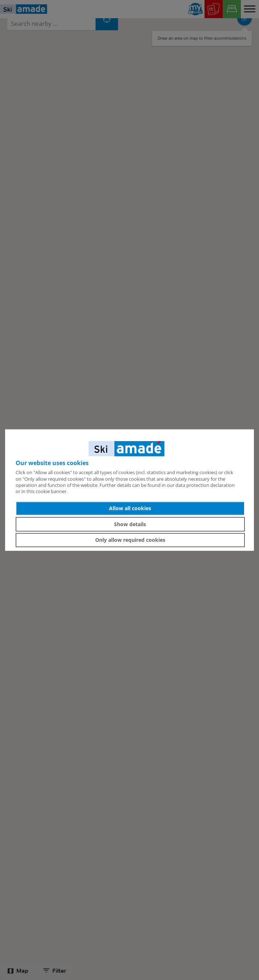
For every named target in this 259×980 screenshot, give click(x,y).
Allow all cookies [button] (130, 508)
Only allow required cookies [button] (130, 540)
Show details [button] (130, 524)
